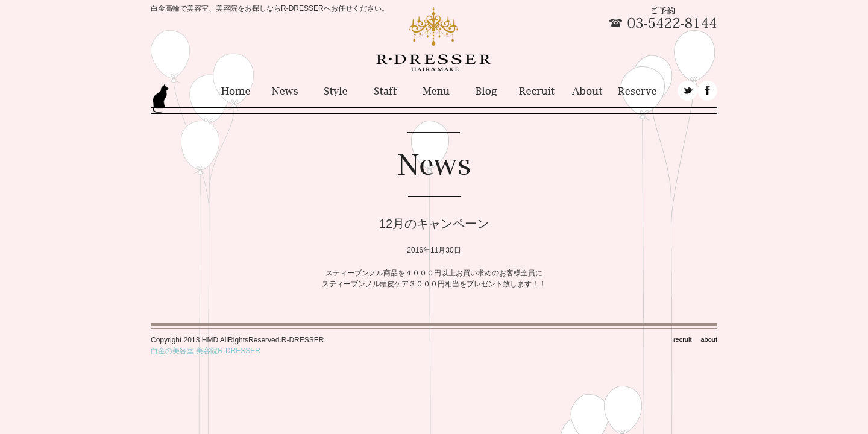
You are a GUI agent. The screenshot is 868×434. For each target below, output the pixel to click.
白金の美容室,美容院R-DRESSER (206, 351)
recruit (683, 339)
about (709, 339)
